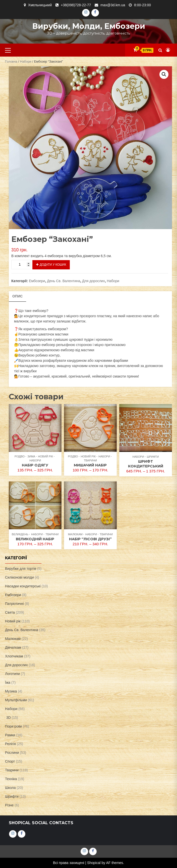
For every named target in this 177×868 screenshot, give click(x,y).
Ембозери (37, 281)
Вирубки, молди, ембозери (89, 26)
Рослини (12, 753)
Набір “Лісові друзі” (90, 539)
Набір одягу (35, 465)
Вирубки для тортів (21, 569)
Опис (17, 296)
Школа (10, 788)
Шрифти (153, 457)
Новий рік (45, 456)
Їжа (8, 682)
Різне (9, 805)
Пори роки (13, 726)
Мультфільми (16, 700)
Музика (11, 691)
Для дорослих (94, 281)
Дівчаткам (13, 647)
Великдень (20, 534)
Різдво (20, 456)
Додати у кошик (53, 265)
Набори (26, 61)
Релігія (10, 744)
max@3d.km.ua (113, 5)
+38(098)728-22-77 (76, 5)
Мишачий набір (90, 465)
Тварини (90, 460)
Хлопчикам (14, 656)
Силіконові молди (19, 577)
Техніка (11, 779)
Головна (11, 61)
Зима (31, 456)
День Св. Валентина (64, 281)
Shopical (94, 863)
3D (9, 718)
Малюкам (75, 534)
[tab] (17, 296)
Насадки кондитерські (23, 586)
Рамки (10, 735)
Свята (10, 612)
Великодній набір (35, 539)
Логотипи (12, 674)
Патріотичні (14, 604)
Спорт (10, 761)
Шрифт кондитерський (146, 464)
